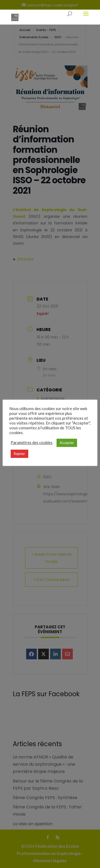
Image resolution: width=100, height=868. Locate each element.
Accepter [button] (67, 443)
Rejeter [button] (19, 454)
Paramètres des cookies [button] (32, 443)
